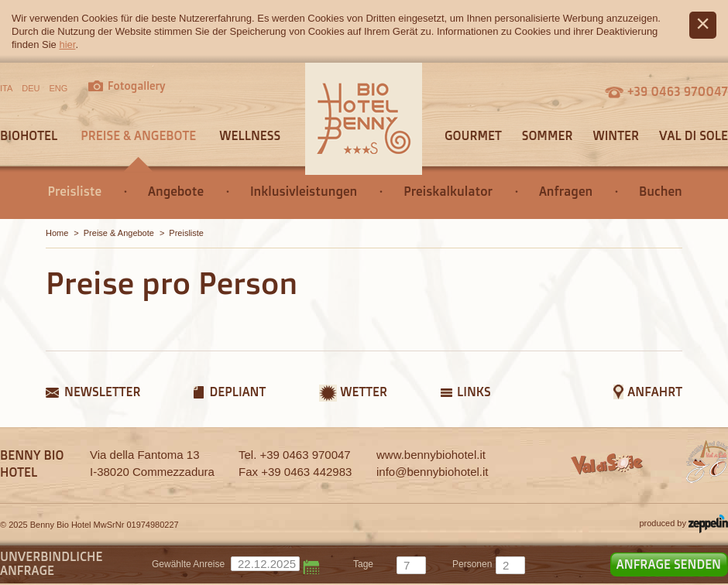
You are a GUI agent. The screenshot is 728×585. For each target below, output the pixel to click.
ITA (6, 88)
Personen (472, 564)
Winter (616, 135)
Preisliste (74, 191)
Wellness (250, 135)
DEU (31, 88)
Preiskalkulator (448, 191)
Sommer (548, 135)
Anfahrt (655, 392)
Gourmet (473, 135)
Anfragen (566, 191)
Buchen (661, 191)
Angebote (176, 191)
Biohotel (29, 135)
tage (363, 564)
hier (67, 44)
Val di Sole (694, 135)
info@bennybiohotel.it (433, 472)
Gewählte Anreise (188, 564)
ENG (59, 88)
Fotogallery (137, 86)
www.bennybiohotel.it (431, 455)
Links (474, 392)
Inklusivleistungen (304, 191)
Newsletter (102, 392)
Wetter (364, 392)
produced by (683, 524)
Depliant (237, 392)
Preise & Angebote (138, 135)
